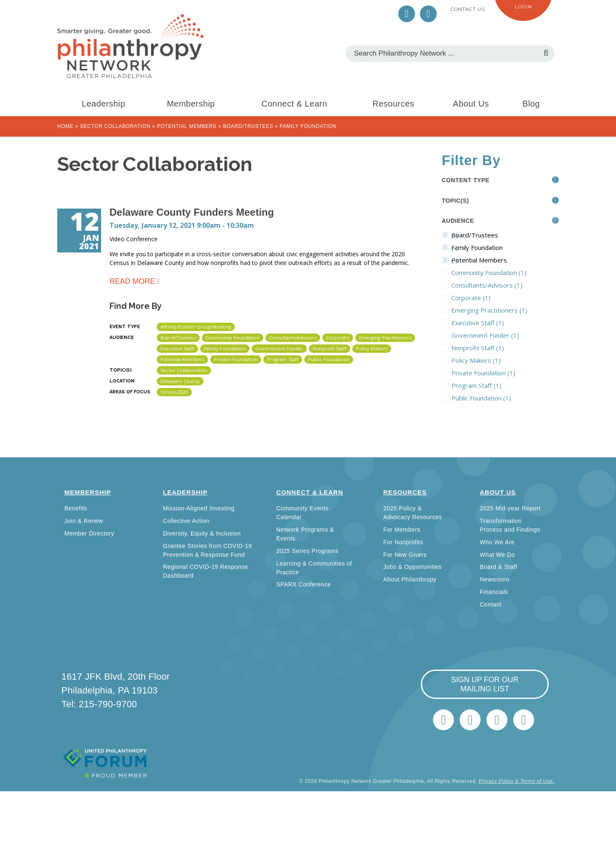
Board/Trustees (248, 126)
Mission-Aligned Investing (199, 508)
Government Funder (279, 348)
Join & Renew (84, 521)
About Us (471, 104)
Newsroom (495, 579)
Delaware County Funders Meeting (192, 212)
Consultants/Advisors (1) (505, 285)
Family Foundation (225, 348)
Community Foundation (233, 338)
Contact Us (468, 9)
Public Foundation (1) (505, 398)
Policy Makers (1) (505, 360)
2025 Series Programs (307, 551)
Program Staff (283, 359)
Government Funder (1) (505, 335)
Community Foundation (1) (505, 273)
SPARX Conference (304, 584)
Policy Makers (372, 348)
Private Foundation (236, 359)
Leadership (104, 104)
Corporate (338, 338)
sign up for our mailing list (485, 684)
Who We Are (497, 542)
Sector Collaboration (115, 126)
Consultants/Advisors (293, 338)
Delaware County (180, 381)
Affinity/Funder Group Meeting (196, 327)
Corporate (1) (502, 298)
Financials (494, 592)
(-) (499, 235)
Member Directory (89, 533)
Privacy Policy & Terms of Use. (517, 781)
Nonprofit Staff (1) (505, 348)
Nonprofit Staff (330, 348)
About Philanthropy (410, 579)
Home (65, 126)
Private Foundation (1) (505, 373)
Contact (491, 604)
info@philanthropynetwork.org (497, 720)
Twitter (407, 14)
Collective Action (186, 521)
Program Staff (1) (505, 385)
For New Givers (405, 555)
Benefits (76, 508)
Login (523, 7)
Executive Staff (177, 348)
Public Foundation (329, 359)
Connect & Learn (295, 104)
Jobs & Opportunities (412, 567)
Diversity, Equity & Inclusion (202, 533)
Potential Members (187, 126)
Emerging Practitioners (385, 338)
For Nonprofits (403, 542)
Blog (531, 104)
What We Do (497, 555)
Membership (191, 104)
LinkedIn (428, 14)
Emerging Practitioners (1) (505, 310)
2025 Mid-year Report (510, 508)
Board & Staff (499, 567)
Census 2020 (174, 392)
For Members (402, 530)
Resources (393, 104)
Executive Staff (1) (505, 323)
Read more (132, 281)
